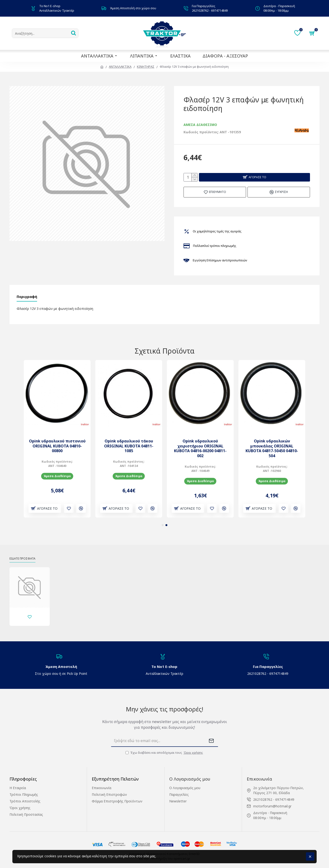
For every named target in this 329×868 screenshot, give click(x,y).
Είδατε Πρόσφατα (25, 554)
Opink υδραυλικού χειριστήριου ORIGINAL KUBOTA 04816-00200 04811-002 (200, 443)
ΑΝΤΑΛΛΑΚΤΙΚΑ (120, 67)
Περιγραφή (28, 298)
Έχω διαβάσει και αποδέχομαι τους (165, 753)
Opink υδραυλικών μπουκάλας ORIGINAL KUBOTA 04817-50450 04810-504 (272, 443)
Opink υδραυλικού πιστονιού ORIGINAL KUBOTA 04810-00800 (57, 441)
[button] (163, 520)
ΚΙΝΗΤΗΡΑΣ (146, 67)
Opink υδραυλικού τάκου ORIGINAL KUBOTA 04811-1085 (129, 441)
